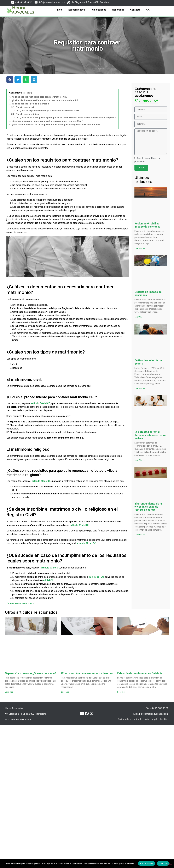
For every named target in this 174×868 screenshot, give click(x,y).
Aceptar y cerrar (147, 863)
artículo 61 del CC (80, 525)
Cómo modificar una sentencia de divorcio (87, 673)
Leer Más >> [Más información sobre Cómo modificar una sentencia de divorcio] (66, 692)
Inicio (60, 10)
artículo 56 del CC (41, 403)
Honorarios (118, 10)
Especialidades (77, 10)
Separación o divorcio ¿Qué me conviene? (30, 673)
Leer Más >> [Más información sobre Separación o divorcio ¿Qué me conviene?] (10, 692)
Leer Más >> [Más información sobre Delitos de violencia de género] (140, 388)
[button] (23, 2)
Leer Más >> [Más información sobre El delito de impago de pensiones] (140, 317)
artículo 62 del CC (86, 543)
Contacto (135, 10)
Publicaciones (98, 10)
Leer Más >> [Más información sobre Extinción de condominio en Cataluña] (123, 692)
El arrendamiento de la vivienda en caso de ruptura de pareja (148, 507)
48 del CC (48, 580)
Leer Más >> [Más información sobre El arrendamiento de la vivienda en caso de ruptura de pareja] (140, 535)
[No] (169, 863)
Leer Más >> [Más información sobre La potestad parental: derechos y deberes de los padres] (140, 460)
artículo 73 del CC (50, 568)
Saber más (163, 863)
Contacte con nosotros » (20, 604)
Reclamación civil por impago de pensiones (147, 225)
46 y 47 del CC (96, 577)
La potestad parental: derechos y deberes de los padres (150, 435)
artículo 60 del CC (42, 481)
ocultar (27, 93)
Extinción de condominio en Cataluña (140, 673)
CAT (149, 10)
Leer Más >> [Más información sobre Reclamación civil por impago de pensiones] (140, 248)
